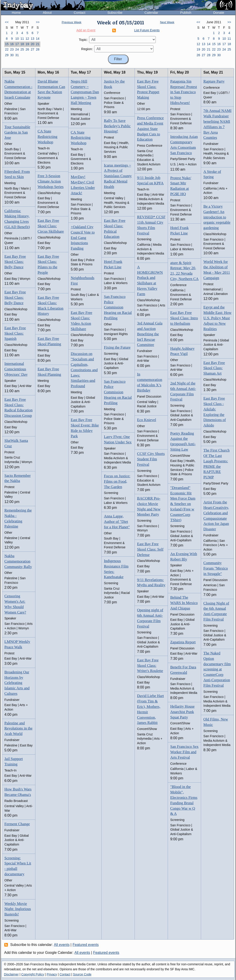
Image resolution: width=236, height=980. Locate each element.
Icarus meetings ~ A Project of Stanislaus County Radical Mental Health (118, 176)
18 (22, 44)
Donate (219, 13)
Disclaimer (11, 974)
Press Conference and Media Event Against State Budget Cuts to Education (150, 129)
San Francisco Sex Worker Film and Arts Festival (184, 752)
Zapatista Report (183, 642)
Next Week (167, 22)
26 (27, 49)
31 (17, 55)
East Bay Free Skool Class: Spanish (15, 333)
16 (12, 44)
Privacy (52, 974)
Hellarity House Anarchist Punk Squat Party (182, 712)
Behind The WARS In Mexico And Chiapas (184, 603)
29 (7, 55)
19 (27, 44)
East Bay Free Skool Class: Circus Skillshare (51, 226)
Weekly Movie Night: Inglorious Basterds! (18, 909)
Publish (186, 13)
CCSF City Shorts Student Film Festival (151, 459)
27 (32, 49)
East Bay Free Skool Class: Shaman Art (214, 368)
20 (32, 44)
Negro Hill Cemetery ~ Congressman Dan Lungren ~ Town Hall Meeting (85, 92)
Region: (87, 49)
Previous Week (72, 22)
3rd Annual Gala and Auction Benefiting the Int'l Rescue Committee (150, 334)
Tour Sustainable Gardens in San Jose (17, 132)
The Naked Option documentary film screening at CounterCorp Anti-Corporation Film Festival (217, 669)
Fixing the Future (117, 347)
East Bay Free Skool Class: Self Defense (150, 549)
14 (38, 39)
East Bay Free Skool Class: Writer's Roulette (150, 666)
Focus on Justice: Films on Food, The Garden (117, 481)
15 (7, 44)
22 (7, 49)
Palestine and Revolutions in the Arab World (19, 729)
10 (17, 39)
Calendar (151, 13)
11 (22, 39)
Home (16, 13)
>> (38, 22)
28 (38, 49)
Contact (80, 13)
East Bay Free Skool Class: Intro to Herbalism (184, 318)
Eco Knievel (147, 420)
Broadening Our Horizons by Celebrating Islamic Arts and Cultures (17, 683)
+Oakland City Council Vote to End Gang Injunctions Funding (83, 238)
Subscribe (115, 13)
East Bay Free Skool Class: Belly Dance (15, 262)
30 (12, 55)
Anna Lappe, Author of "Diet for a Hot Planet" (117, 522)
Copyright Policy (33, 974)
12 (27, 39)
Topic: (83, 40)
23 (12, 49)
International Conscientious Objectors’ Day (16, 369)
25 (22, 49)
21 (38, 44)
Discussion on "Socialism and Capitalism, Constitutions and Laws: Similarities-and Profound (84, 370)
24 (17, 49)
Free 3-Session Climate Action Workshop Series (51, 181)
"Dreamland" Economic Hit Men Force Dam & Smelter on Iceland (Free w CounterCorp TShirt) (183, 504)
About (47, 13)
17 (17, 44)
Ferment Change (17, 824)
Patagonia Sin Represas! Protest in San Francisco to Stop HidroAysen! (184, 92)
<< (7, 22)
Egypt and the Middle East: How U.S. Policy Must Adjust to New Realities (217, 318)
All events (62, 945)
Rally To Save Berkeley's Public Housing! (117, 126)
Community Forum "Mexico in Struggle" (215, 568)
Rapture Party (214, 81)
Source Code (82, 974)
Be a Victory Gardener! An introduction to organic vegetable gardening (217, 217)
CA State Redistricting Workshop (48, 137)
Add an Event (86, 30)
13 (32, 39)
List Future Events (147, 30)
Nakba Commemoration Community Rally (18, 561)
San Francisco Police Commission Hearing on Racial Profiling (118, 307)
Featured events (86, 945)
